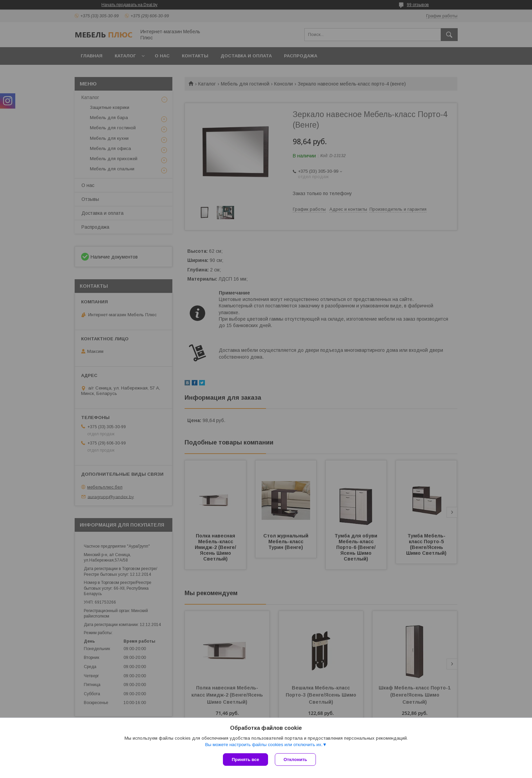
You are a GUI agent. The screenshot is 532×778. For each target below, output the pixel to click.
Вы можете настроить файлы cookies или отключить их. (264, 745)
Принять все (245, 760)
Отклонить (295, 760)
